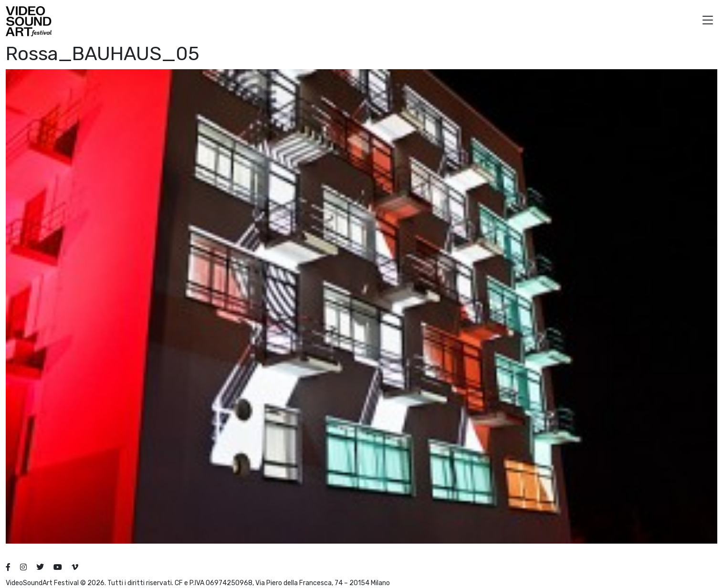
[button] (708, 21)
